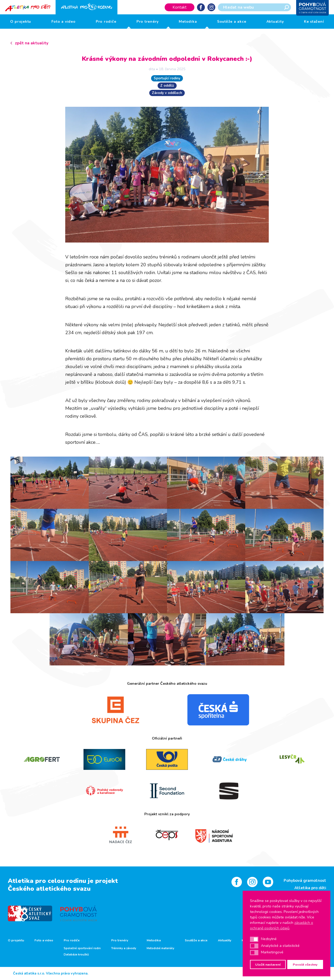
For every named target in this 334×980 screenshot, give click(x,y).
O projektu (21, 22)
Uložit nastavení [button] (268, 964)
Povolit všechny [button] (305, 964)
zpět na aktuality (32, 43)
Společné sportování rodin (82, 948)
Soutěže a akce (232, 22)
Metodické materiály (160, 948)
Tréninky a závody (124, 948)
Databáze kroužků (76, 955)
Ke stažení (314, 22)
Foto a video (64, 22)
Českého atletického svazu (49, 889)
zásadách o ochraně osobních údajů (282, 925)
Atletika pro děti (310, 888)
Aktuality (275, 22)
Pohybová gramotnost (305, 881)
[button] (254, 939)
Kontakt (180, 7)
